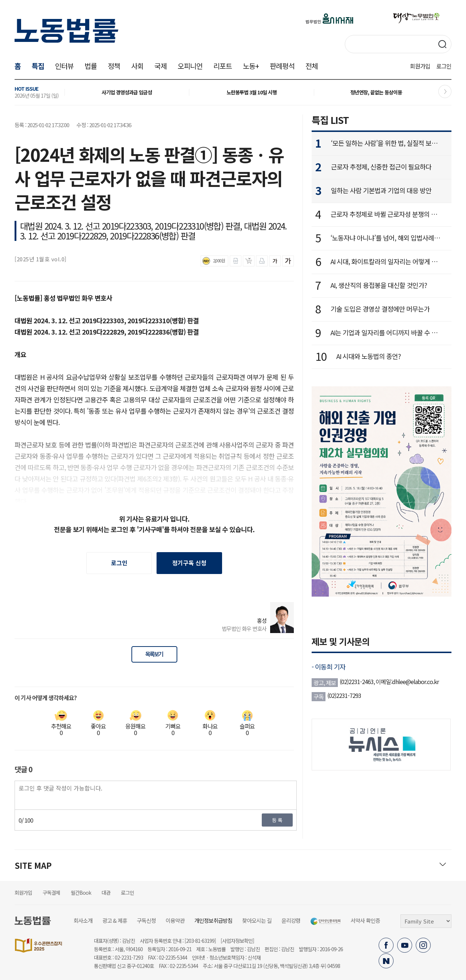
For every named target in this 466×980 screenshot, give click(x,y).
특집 (38, 66)
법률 (91, 66)
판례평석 (282, 66)
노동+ (251, 66)
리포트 (223, 66)
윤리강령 (291, 920)
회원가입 (420, 66)
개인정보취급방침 (213, 920)
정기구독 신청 (189, 563)
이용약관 (175, 920)
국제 (161, 66)
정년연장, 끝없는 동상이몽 (376, 92)
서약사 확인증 (365, 920)
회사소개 (83, 920)
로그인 (444, 66)
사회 (137, 66)
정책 (114, 66)
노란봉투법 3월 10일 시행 (252, 92)
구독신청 (146, 920)
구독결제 (51, 893)
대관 (106, 893)
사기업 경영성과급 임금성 (127, 92)
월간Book (81, 893)
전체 (312, 66)
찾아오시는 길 (257, 920)
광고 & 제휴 (115, 920)
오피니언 (190, 66)
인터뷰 (64, 66)
